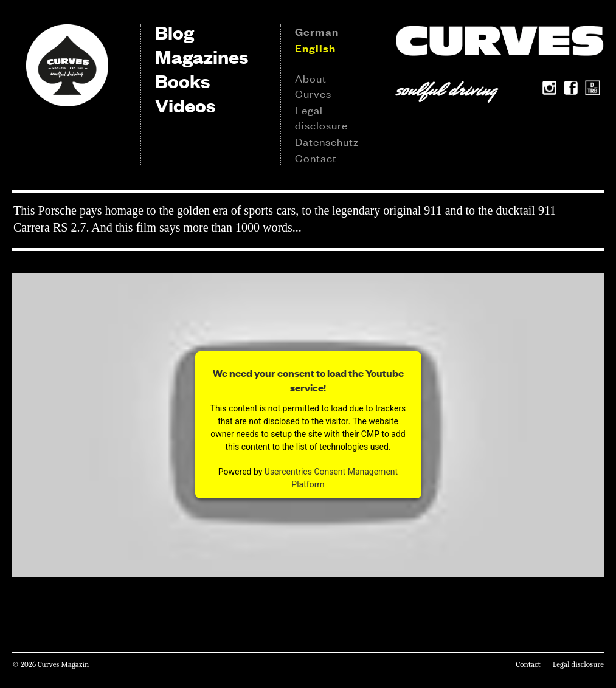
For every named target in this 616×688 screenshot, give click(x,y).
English (315, 48)
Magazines (202, 56)
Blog (175, 32)
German (317, 32)
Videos (185, 105)
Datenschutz (327, 141)
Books (182, 81)
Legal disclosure (321, 117)
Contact (316, 157)
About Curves (313, 85)
